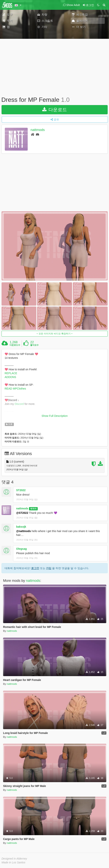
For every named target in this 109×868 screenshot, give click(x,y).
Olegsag (21, 549)
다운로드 (55, 110)
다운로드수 (15, 345)
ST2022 (21, 490)
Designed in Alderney (14, 859)
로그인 (35, 568)
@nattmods (24, 531)
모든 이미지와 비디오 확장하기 (55, 334)
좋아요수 (34, 345)
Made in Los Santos (13, 862)
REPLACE (11, 373)
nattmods (38, 130)
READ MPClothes (15, 389)
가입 (49, 568)
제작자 (33, 509)
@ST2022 (22, 513)
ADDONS (10, 377)
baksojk (21, 527)
